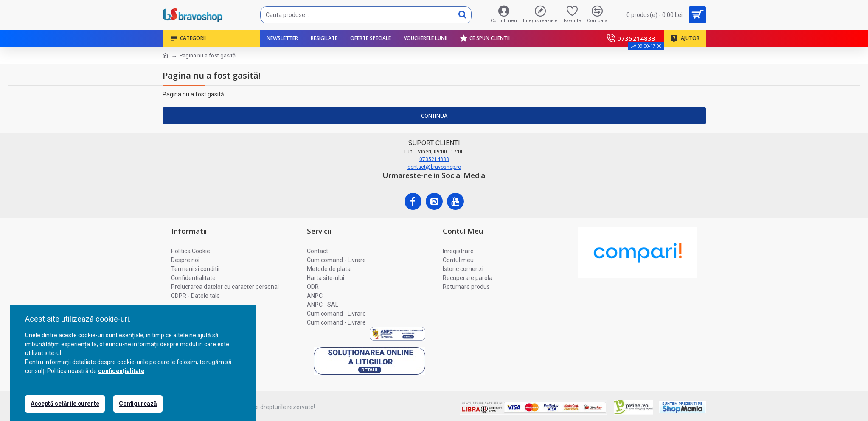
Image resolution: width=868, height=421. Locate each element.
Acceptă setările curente (65, 404)
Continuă (434, 116)
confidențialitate (121, 371)
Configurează (138, 404)
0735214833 (434, 159)
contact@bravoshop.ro (434, 167)
